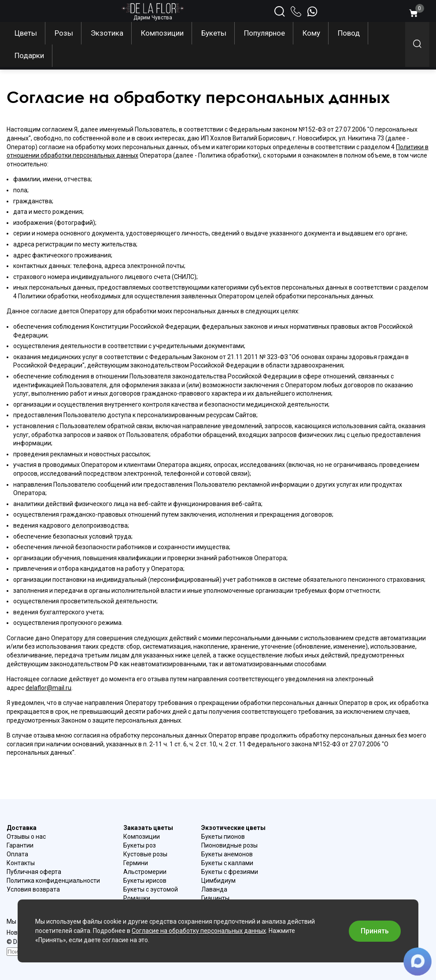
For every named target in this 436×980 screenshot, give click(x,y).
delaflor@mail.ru (48, 688)
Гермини (136, 863)
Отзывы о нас (26, 837)
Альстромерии (145, 872)
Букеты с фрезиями (230, 872)
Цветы (26, 33)
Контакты (21, 863)
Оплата (17, 854)
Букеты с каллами (227, 863)
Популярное (264, 33)
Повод (349, 33)
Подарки (29, 55)
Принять (375, 931)
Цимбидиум (218, 881)
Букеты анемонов (227, 854)
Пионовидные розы (229, 845)
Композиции (162, 33)
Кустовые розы (145, 854)
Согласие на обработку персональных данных (199, 931)
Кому (311, 33)
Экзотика (107, 33)
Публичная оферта (34, 872)
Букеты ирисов (145, 881)
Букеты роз (140, 845)
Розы (64, 33)
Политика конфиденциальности (53, 881)
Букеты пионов (223, 837)
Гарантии (20, 845)
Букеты (214, 33)
